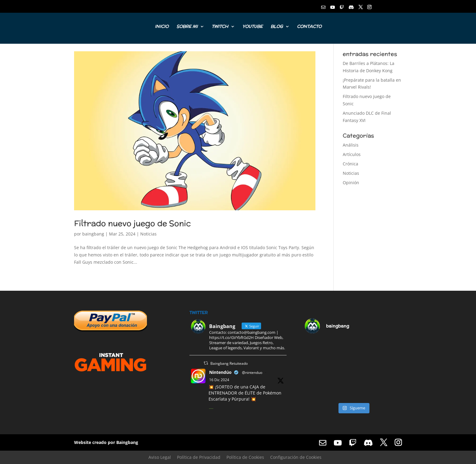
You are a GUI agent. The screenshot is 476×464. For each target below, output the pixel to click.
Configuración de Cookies (296, 457)
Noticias (148, 234)
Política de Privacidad (199, 457)
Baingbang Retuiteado (229, 363)
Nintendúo (220, 372)
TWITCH (220, 27)
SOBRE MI (187, 27)
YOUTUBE (252, 27)
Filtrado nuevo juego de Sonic (133, 223)
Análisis (351, 145)
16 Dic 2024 (219, 380)
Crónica (350, 164)
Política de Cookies (245, 457)
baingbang (93, 234)
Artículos (352, 154)
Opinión (351, 183)
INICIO (162, 27)
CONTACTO (309, 27)
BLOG (277, 27)
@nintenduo (252, 373)
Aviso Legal (160, 457)
